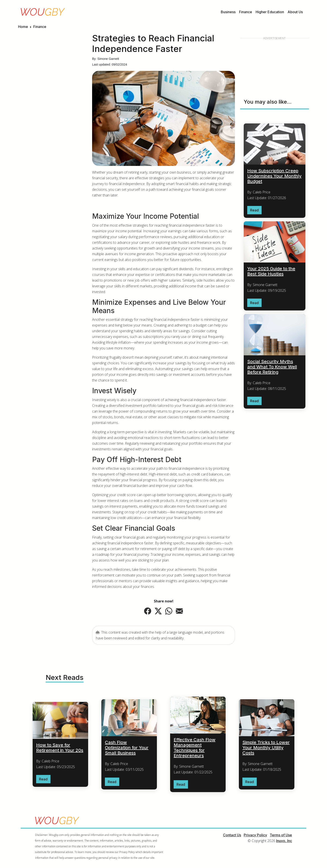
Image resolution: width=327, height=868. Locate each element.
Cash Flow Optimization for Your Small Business (127, 748)
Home (23, 27)
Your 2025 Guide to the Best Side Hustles (271, 272)
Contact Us (232, 835)
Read (254, 210)
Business (228, 12)
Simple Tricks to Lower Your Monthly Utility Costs (266, 748)
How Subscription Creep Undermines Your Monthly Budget (274, 176)
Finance (246, 12)
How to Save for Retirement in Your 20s (60, 748)
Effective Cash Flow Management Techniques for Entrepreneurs (195, 748)
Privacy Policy (255, 835)
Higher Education (270, 12)
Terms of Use (281, 835)
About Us (295, 12)
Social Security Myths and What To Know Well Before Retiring (272, 367)
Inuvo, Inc (284, 841)
